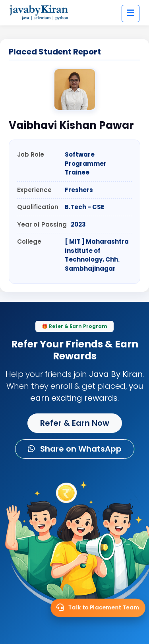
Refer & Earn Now (75, 423)
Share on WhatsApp (75, 449)
